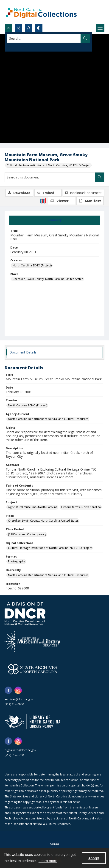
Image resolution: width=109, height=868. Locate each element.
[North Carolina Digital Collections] (41, 12)
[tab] (54, 220)
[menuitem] (54, 843)
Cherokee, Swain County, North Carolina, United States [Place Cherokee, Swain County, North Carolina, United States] (48, 279)
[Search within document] (100, 177)
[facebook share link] (8, 690)
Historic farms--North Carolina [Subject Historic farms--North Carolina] (81, 507)
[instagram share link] (18, 690)
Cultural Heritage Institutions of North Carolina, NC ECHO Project (49, 165)
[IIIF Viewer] (61, 201)
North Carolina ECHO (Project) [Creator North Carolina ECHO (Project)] (32, 265)
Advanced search (18, 46)
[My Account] (29, 28)
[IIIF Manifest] (90, 201)
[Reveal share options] (19, 28)
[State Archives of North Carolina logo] (33, 669)
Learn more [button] (48, 861)
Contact (54, 844)
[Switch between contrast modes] (39, 28)
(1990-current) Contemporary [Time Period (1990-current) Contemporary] (27, 534)
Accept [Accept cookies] (94, 858)
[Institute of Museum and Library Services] (32, 641)
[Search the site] (44, 38)
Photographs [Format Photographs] (17, 561)
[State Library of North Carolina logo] (32, 722)
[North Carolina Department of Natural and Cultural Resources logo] (25, 614)
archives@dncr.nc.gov (19, 699)
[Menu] (100, 28)
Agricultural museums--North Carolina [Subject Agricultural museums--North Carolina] (33, 507)
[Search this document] (50, 177)
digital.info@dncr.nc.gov (20, 750)
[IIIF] (43, 201)
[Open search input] (8, 28)
